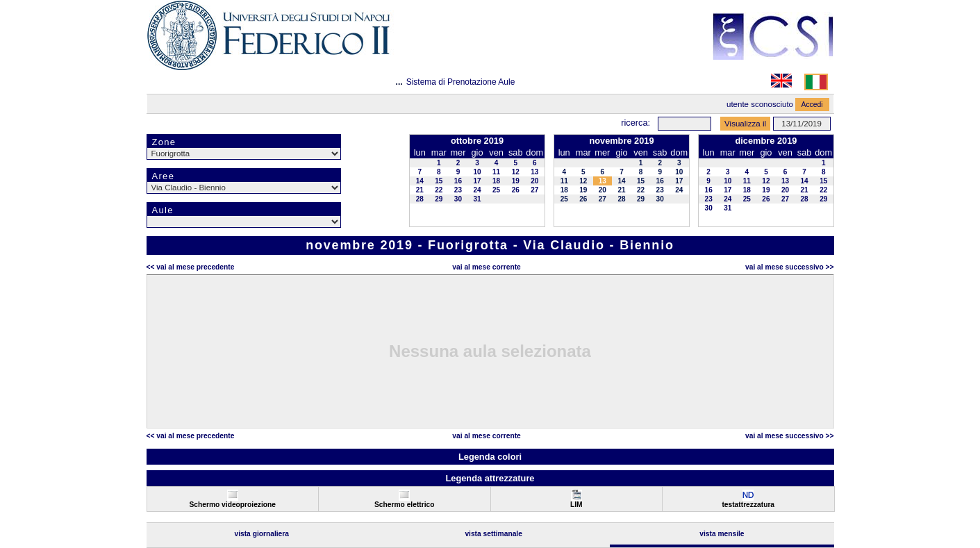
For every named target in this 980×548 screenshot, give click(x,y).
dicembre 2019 (766, 141)
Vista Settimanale (493, 534)
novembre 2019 (621, 141)
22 (439, 190)
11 (496, 172)
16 (458, 181)
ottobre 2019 (477, 141)
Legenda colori (490, 457)
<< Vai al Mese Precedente (191, 267)
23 (458, 190)
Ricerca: (636, 123)
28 (420, 199)
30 (458, 199)
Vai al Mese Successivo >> (789, 267)
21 (420, 190)
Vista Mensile (722, 534)
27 (534, 190)
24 (477, 190)
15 (439, 181)
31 (477, 199)
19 (516, 181)
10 (477, 172)
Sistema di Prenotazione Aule (461, 82)
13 (534, 172)
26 (516, 190)
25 (496, 190)
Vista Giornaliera (261, 534)
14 (420, 181)
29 (439, 199)
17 (477, 181)
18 (496, 181)
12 (516, 172)
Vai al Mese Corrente (486, 267)
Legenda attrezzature (490, 478)
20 (534, 181)
